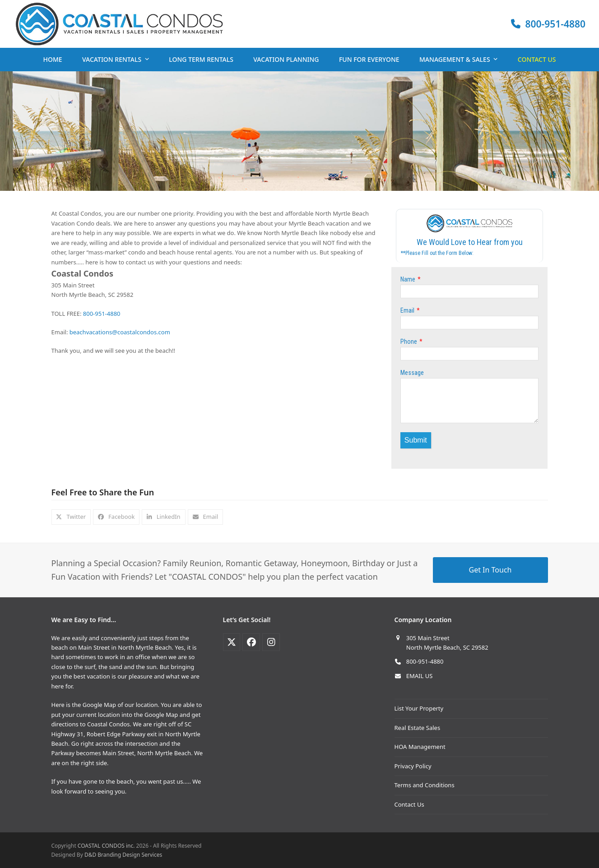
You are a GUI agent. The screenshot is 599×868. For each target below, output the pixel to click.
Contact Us (409, 804)
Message (412, 373)
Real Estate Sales (418, 728)
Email (407, 310)
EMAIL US (420, 676)
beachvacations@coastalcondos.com (120, 332)
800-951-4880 (102, 314)
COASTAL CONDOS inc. (106, 846)
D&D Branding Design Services (123, 855)
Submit (416, 440)
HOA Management (420, 747)
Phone (409, 342)
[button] (71, 517)
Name (408, 279)
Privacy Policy (413, 766)
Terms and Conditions (425, 785)
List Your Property (419, 708)
